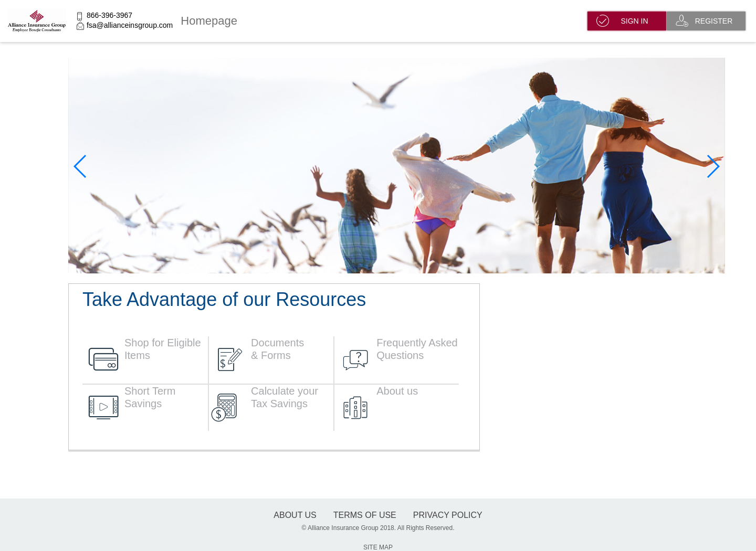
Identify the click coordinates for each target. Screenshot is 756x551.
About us (397, 391)
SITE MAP (378, 547)
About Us (295, 515)
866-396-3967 (109, 15)
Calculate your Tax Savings (285, 397)
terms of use (365, 515)
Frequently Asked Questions (417, 349)
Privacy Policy (448, 515)
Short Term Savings (150, 397)
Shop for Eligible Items (163, 349)
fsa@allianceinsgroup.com (130, 25)
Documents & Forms (277, 349)
